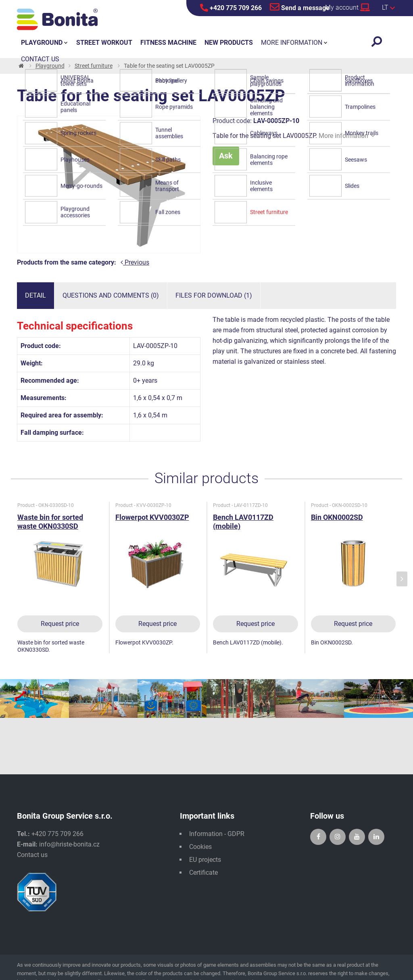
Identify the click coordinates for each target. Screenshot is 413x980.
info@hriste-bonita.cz (69, 844)
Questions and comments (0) (111, 295)
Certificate (203, 873)
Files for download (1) (214, 295)
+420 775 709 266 (231, 8)
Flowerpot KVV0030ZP (152, 517)
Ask (226, 156)
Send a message (300, 7)
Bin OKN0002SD (337, 517)
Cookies (200, 847)
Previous (135, 262)
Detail (35, 295)
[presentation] (402, 579)
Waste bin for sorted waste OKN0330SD (50, 522)
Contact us (32, 855)
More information (347, 136)
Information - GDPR (217, 834)
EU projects (205, 860)
